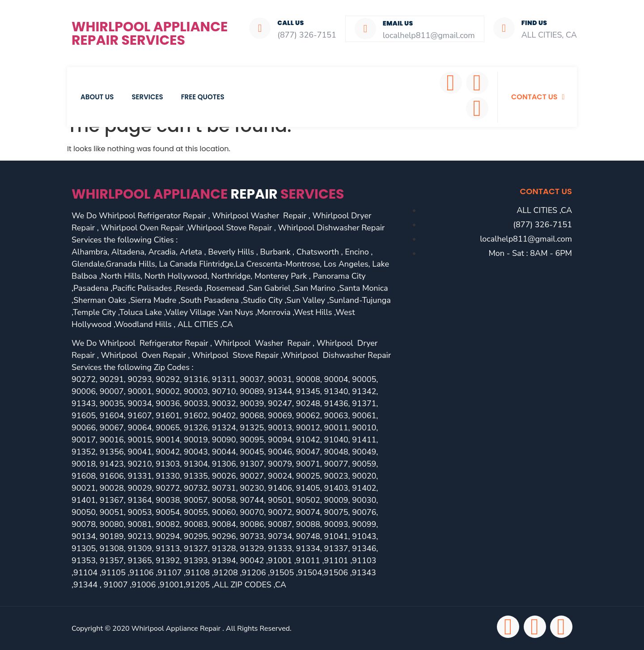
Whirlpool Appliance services (208, 194)
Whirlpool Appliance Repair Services (150, 34)
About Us (97, 97)
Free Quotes (203, 97)
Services (147, 97)
